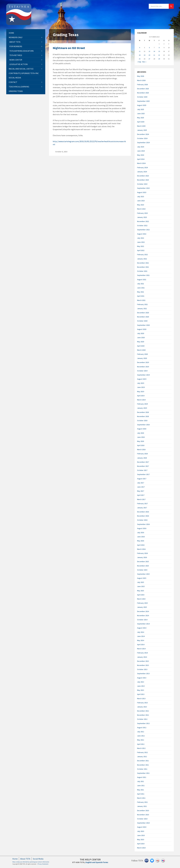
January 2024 (142, 172)
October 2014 (142, 620)
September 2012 (143, 723)
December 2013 (143, 661)
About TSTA (15, 42)
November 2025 (143, 93)
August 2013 (142, 678)
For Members (16, 46)
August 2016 (142, 528)
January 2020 (142, 358)
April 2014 (141, 644)
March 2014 (141, 649)
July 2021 (141, 284)
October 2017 (142, 470)
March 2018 (141, 449)
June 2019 (141, 387)
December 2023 (143, 176)
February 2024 (142, 167)
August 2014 (142, 628)
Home (11, 33)
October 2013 (142, 669)
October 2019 (142, 371)
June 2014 (141, 636)
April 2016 (141, 545)
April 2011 (141, 794)
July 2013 (141, 682)
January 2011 (142, 806)
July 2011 (141, 781)
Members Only (16, 37)
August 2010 (142, 827)
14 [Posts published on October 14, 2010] (154, 51)
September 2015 (143, 574)
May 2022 (141, 246)
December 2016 (143, 512)
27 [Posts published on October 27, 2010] (149, 59)
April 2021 (141, 296)
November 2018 (143, 416)
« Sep (139, 62)
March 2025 (141, 126)
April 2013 (141, 694)
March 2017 (141, 499)
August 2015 (142, 578)
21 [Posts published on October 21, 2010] (154, 55)
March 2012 (141, 748)
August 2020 (142, 329)
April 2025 (141, 122)
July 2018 (141, 433)
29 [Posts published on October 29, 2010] (159, 59)
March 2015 (141, 599)
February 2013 (142, 703)
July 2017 (141, 483)
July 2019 (141, 383)
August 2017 (142, 479)
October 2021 (142, 271)
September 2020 (143, 325)
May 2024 (141, 155)
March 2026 (141, 80)
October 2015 (142, 570)
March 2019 (141, 400)
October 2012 (142, 719)
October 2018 (142, 420)
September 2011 (143, 773)
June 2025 (141, 113)
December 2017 (143, 462)
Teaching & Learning (19, 87)
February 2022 (142, 254)
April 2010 (141, 844)
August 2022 (142, 234)
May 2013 (141, 690)
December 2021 (143, 263)
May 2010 (141, 839)
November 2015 (143, 566)
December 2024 (143, 134)
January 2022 (142, 259)
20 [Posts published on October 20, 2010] (149, 55)
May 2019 (141, 391)
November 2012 (143, 715)
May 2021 (141, 292)
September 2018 (143, 425)
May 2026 (141, 76)
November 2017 (143, 466)
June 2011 (141, 785)
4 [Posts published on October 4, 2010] (140, 48)
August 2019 (142, 379)
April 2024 (141, 159)
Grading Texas (16, 91)
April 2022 (141, 250)
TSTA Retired (16, 55)
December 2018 (143, 412)
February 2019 (142, 404)
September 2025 (143, 101)
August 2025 (142, 105)
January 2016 (142, 557)
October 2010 (142, 819)
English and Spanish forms (97, 862)
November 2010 (143, 815)
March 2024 (141, 163)
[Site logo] (19, 24)
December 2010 (143, 810)
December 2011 (143, 761)
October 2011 (142, 769)
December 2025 (143, 89)
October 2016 (142, 520)
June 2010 (141, 835)
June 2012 (141, 736)
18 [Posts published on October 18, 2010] (140, 55)
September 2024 (143, 142)
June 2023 (141, 201)
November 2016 (143, 516)
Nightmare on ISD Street (69, 48)
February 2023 (142, 213)
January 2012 (142, 756)
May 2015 (141, 591)
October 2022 (142, 225)
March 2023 (141, 209)
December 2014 (143, 611)
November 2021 (143, 267)
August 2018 (142, 429)
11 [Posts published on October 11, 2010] (140, 51)
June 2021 (141, 288)
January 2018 (142, 458)
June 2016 (141, 537)
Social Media (15, 78)
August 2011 (142, 777)
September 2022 (143, 230)
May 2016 (141, 541)
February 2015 (142, 603)
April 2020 (141, 346)
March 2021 (141, 300)
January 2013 (142, 707)
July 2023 (141, 196)
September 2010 (143, 823)
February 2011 (142, 802)
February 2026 (142, 84)
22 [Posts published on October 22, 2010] (159, 55)
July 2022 (141, 238)
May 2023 (141, 205)
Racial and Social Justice (21, 69)
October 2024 (142, 138)
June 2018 (141, 437)
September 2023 (143, 188)
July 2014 (141, 632)
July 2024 (141, 147)
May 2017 (141, 491)
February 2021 (142, 304)
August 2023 (142, 192)
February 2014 (142, 653)
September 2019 (143, 375)
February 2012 (142, 752)
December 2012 (143, 711)
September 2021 (143, 275)
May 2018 (141, 441)
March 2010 (141, 848)
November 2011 (143, 765)
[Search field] (161, 6)
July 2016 (141, 532)
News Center (16, 60)
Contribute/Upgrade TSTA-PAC (24, 73)
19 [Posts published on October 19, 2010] (144, 55)
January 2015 (142, 607)
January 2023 (142, 217)
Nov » (144, 62)
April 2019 (141, 396)
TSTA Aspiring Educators (21, 51)
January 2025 (142, 130)
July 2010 (141, 831)
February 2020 (142, 354)
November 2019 (143, 367)
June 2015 (141, 586)
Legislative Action (18, 64)
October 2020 (142, 321)
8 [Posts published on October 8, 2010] (159, 48)
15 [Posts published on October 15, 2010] (159, 51)
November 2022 (143, 221)
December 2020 (143, 313)
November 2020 (143, 317)
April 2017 (141, 495)
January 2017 (142, 508)
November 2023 (143, 180)
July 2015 (141, 582)
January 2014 (142, 657)
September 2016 (143, 524)
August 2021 (142, 279)
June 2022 (141, 242)
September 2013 (143, 673)
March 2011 (141, 798)
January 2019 (142, 408)
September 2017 (143, 474)
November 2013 (143, 665)
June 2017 (141, 487)
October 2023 (142, 184)
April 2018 (141, 445)
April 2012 (141, 744)
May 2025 (141, 118)
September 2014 (143, 624)
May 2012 (141, 740)
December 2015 (143, 561)
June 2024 (141, 151)
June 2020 (141, 337)
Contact (13, 82)
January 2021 (142, 308)
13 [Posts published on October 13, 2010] (149, 51)
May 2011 (141, 790)
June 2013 (141, 686)
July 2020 (141, 333)
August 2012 (142, 727)
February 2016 (142, 553)
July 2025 (141, 109)
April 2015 (141, 595)
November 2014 (143, 615)
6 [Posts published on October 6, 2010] (149, 48)
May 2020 (141, 342)
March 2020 (141, 350)
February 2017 (142, 503)
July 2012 (141, 732)
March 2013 (141, 698)
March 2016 (141, 549)
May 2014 (141, 640)
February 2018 (142, 454)
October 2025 (142, 97)
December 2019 (143, 362)
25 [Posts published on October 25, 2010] (140, 59)
